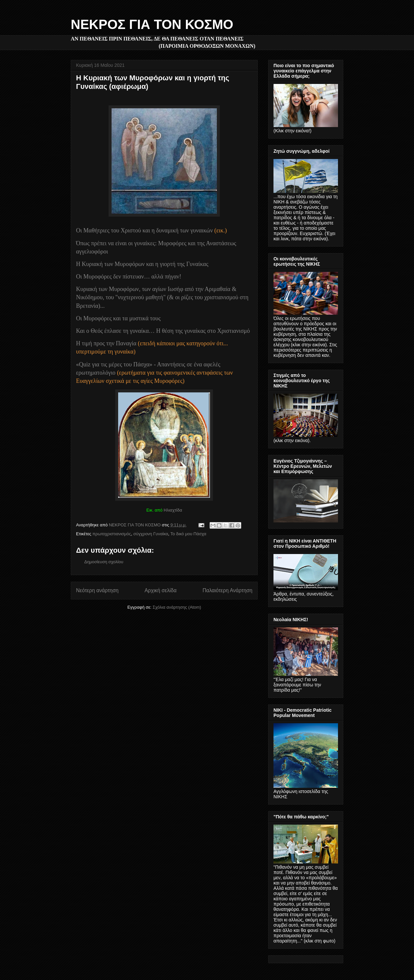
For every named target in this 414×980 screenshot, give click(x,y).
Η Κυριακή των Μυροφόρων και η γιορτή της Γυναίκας (142, 264)
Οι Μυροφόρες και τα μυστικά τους (118, 318)
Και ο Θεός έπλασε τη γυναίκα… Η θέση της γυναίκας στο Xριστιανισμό (163, 331)
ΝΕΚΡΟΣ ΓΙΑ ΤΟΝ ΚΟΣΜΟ (152, 24)
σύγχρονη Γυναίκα (151, 534)
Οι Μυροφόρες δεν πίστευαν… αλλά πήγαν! (129, 277)
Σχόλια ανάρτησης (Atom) (177, 607)
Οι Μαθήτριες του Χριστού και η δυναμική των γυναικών (144, 230)
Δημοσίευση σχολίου (104, 562)
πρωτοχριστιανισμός (112, 534)
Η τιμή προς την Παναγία (106, 343)
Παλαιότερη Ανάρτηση (227, 590)
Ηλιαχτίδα (173, 510)
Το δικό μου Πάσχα (188, 534)
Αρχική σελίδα (160, 590)
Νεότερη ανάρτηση (97, 590)
